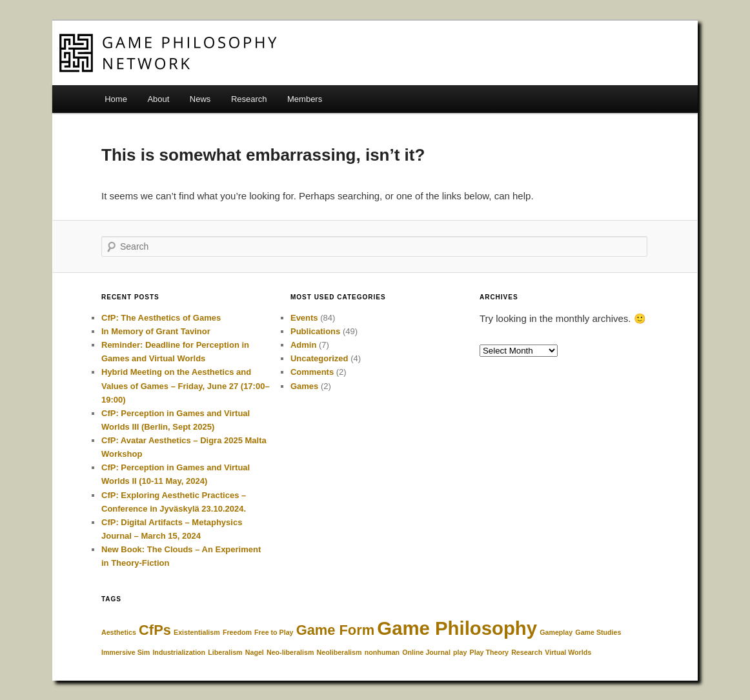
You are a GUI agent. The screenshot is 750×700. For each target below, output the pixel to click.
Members (305, 99)
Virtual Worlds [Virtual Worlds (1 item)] (568, 652)
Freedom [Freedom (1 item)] (237, 632)
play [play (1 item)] (460, 652)
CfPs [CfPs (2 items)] (155, 630)
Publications (315, 331)
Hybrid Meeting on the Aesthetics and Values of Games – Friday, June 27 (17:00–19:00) (186, 385)
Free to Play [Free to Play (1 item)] (274, 632)
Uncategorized (319, 358)
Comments (312, 372)
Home (116, 99)
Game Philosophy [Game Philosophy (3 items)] (457, 628)
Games (304, 386)
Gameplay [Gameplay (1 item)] (556, 632)
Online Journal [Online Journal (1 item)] (426, 652)
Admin (303, 345)
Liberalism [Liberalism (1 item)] (225, 652)
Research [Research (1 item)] (527, 652)
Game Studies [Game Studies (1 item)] (598, 632)
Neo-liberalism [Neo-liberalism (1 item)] (290, 652)
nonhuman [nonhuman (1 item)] (382, 652)
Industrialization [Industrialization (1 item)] (179, 652)
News (200, 99)
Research (249, 99)
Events (304, 318)
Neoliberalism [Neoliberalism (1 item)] (340, 652)
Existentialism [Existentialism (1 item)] (197, 632)
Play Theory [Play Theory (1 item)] (489, 652)
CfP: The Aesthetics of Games (161, 318)
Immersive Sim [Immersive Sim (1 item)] (126, 652)
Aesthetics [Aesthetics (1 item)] (119, 632)
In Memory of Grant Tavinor (156, 331)
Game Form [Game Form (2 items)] (335, 630)
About (158, 99)
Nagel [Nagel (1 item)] (255, 652)
